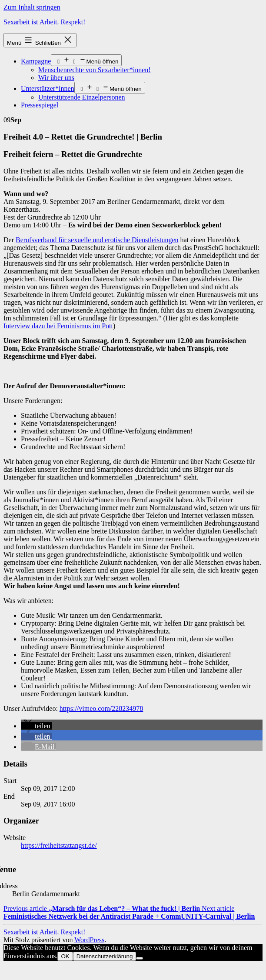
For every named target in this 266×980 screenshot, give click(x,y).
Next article (129, 912)
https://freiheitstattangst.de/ (59, 845)
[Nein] (140, 958)
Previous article (103, 908)
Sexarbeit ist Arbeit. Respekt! (44, 22)
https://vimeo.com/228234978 (101, 708)
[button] (37, 726)
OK (65, 956)
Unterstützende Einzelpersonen (81, 97)
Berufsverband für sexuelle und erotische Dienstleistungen (97, 240)
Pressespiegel (40, 105)
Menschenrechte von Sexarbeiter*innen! (95, 70)
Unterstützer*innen (48, 88)
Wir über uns (56, 78)
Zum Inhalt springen (32, 7)
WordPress (89, 940)
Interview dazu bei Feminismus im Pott (58, 326)
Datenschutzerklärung (105, 956)
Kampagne (36, 61)
